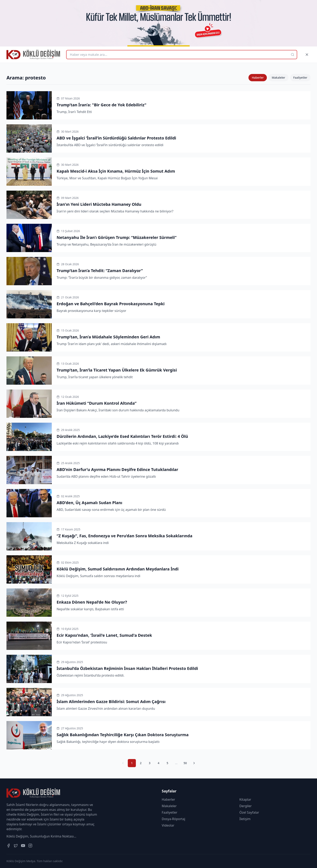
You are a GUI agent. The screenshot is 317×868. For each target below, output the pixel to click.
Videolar (168, 825)
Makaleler (278, 78)
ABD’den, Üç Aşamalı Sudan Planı (89, 503)
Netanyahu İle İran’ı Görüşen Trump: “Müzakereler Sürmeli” (117, 237)
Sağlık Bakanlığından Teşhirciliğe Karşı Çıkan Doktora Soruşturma (123, 735)
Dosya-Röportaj (173, 819)
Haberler (258, 78)
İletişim (245, 819)
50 (185, 763)
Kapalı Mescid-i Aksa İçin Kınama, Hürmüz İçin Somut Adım (116, 171)
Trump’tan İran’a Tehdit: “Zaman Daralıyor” (100, 271)
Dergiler (246, 806)
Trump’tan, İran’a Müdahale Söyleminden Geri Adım (108, 337)
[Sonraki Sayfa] (194, 763)
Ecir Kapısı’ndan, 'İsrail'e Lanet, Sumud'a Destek (104, 635)
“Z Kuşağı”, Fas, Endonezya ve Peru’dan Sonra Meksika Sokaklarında (124, 536)
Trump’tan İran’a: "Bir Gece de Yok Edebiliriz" (101, 105)
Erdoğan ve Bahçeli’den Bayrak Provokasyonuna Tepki (111, 304)
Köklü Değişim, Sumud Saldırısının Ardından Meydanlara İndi (118, 569)
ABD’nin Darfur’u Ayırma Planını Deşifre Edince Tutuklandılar (117, 469)
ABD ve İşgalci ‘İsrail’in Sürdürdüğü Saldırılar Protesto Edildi (116, 138)
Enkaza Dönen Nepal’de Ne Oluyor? (92, 602)
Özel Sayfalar (249, 812)
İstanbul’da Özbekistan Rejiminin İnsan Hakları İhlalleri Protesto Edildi (127, 668)
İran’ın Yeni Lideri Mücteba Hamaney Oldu (99, 204)
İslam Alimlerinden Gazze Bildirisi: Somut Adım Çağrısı (111, 702)
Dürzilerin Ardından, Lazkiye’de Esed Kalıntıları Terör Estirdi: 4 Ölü (122, 436)
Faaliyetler (300, 78)
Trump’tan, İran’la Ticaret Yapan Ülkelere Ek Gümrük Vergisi (117, 370)
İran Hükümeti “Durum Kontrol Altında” (97, 403)
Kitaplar (245, 799)
